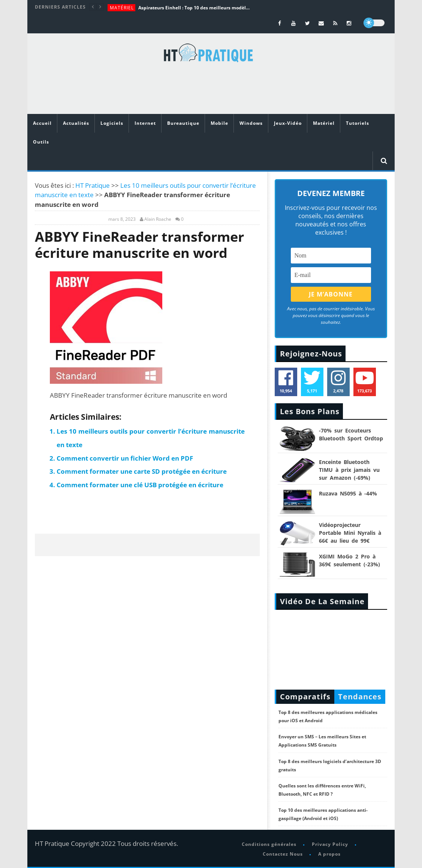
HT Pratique (93, 185)
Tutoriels (358, 123)
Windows (251, 123)
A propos (329, 854)
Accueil (42, 123)
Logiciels (112, 123)
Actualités (76, 123)
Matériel (122, 8)
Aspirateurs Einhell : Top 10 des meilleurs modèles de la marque (195, 8)
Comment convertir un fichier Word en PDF (125, 458)
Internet (145, 123)
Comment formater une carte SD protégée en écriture (142, 471)
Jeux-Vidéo (288, 123)
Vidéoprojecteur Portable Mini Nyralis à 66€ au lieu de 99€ (350, 533)
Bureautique (183, 123)
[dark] (374, 23)
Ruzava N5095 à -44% (348, 493)
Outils (41, 142)
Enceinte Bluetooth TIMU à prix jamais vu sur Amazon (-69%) (349, 470)
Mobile (219, 123)
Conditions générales (269, 844)
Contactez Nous (283, 854)
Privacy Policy (330, 844)
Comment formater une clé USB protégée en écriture (140, 485)
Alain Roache (158, 219)
